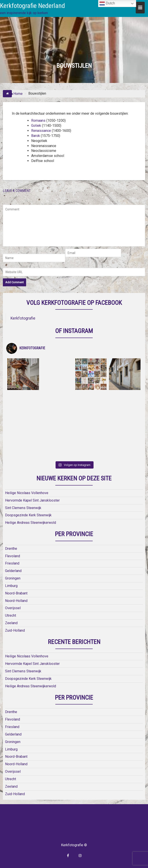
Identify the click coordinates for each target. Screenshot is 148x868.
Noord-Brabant (16, 593)
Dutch (107, 4)
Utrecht (11, 615)
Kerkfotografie (23, 318)
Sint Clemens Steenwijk (23, 508)
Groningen (13, 578)
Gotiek (36, 126)
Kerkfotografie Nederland (32, 6)
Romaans (38, 120)
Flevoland (13, 556)
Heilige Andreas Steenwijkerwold (31, 523)
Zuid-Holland (15, 630)
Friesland (12, 563)
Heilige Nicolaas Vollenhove (27, 493)
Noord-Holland (16, 601)
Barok (36, 136)
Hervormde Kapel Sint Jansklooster (32, 500)
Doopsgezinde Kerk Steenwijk (28, 515)
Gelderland (13, 571)
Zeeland (11, 623)
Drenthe (11, 549)
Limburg (11, 586)
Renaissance (41, 131)
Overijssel (13, 608)
